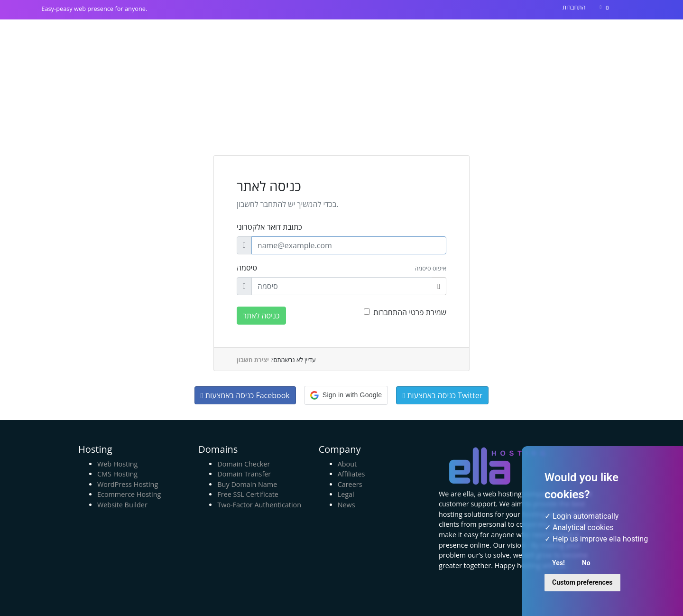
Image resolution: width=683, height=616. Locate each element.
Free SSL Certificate (248, 494)
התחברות (574, 7)
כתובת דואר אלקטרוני (269, 227)
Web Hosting (117, 464)
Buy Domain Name (247, 484)
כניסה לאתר (261, 316)
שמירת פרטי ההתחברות (410, 312)
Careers (350, 484)
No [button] (586, 563)
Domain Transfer (244, 474)
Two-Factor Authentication (259, 505)
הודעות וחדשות (490, 37)
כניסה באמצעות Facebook (245, 395)
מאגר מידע (539, 37)
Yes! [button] (558, 563)
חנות (444, 37)
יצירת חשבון (253, 360)
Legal (346, 494)
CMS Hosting (117, 474)
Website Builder (122, 505)
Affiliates (351, 474)
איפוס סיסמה (430, 268)
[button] (346, 395)
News (346, 505)
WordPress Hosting (128, 484)
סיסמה (247, 268)
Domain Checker (244, 464)
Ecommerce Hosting (129, 494)
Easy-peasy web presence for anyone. (94, 9)
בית (420, 37)
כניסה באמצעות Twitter (442, 395)
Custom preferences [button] (582, 582)
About (347, 464)
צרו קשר (577, 37)
